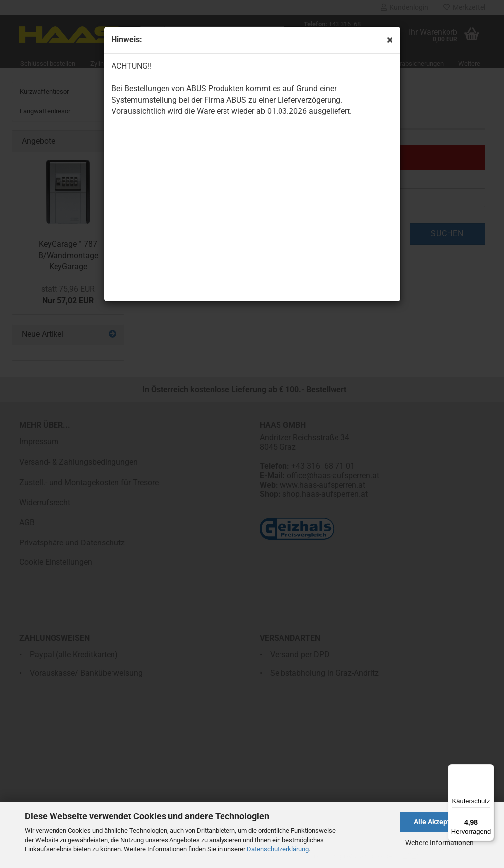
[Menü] (488, 770)
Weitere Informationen (440, 843)
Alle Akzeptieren (440, 822)
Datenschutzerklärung (278, 849)
